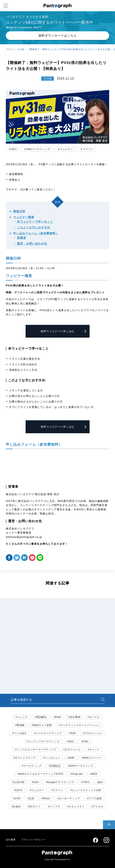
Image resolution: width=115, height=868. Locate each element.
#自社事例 (74, 717)
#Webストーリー (92, 758)
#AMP (71, 758)
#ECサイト (34, 806)
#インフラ (54, 806)
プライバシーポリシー (33, 840)
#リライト (57, 790)
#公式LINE (18, 782)
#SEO (70, 741)
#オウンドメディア (24, 758)
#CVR (17, 798)
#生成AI (16, 806)
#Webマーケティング (81, 766)
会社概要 (11, 840)
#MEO (94, 774)
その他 (20, 49)
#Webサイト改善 (42, 725)
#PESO (46, 798)
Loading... (58, 466)
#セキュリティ (76, 806)
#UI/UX (18, 790)
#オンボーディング (69, 798)
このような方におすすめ (34, 227)
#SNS (72, 733)
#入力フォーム (72, 749)
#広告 (31, 798)
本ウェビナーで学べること (35, 222)
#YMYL (86, 782)
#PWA (57, 717)
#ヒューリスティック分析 (86, 790)
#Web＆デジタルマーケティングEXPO (40, 774)
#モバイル (94, 717)
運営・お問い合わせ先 (32, 244)
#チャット (94, 749)
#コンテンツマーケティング (43, 741)
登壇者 (21, 238)
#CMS (85, 741)
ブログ (10, 49)
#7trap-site (77, 774)
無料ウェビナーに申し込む (58, 331)
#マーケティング (32, 766)
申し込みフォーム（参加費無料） (36, 233)
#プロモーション (93, 733)
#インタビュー (52, 758)
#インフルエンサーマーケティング (36, 749)
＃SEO (13, 149)
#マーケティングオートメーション (79, 725)
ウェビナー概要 (24, 217)
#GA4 (35, 782)
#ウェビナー (37, 790)
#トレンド (21, 717)
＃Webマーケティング (37, 149)
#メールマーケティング (48, 733)
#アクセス (98, 806)
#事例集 (20, 725)
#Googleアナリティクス (60, 782)
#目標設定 (55, 766)
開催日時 (19, 211)
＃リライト (87, 149)
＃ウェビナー (65, 149)
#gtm (100, 782)
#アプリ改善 (94, 798)
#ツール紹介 (20, 733)
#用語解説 (41, 717)
